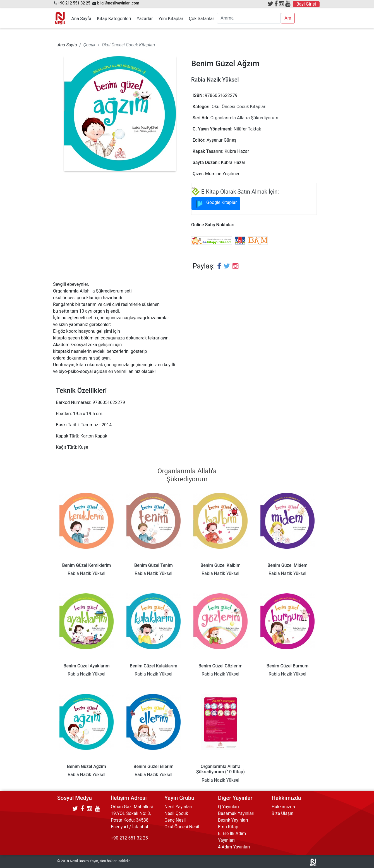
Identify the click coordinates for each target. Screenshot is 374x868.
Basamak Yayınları (236, 813)
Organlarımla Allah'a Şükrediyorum (244, 118)
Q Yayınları (228, 807)
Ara (288, 18)
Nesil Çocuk (176, 813)
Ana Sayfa (81, 19)
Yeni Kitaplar (171, 19)
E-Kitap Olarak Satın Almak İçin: (235, 192)
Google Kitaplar (216, 204)
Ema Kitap (228, 827)
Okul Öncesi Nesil (182, 827)
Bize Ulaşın (282, 813)
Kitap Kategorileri (114, 19)
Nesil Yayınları (178, 807)
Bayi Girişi (306, 4)
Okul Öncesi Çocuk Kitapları (239, 107)
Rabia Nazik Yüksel (215, 80)
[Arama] (249, 18)
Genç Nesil (175, 820)
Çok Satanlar (202, 19)
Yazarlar (145, 19)
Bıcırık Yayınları (233, 820)
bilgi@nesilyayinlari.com (118, 3)
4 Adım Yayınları (234, 847)
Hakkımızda (283, 807)
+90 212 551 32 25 (74, 3)
